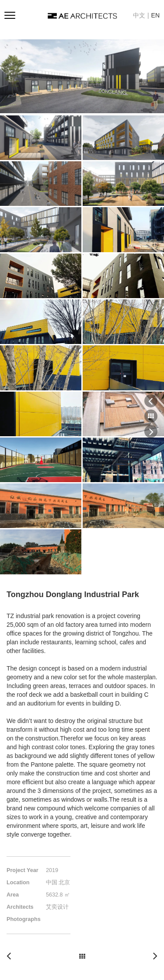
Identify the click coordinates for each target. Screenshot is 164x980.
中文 (139, 15)
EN (155, 15)
